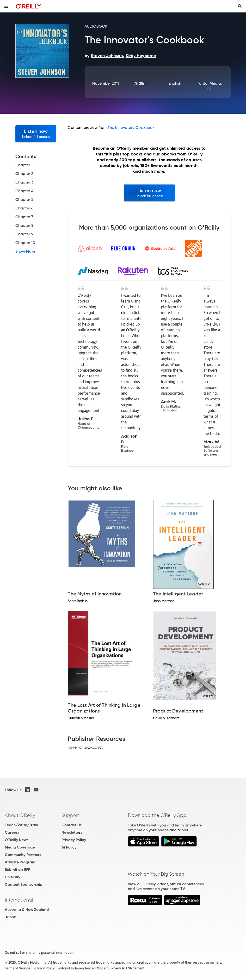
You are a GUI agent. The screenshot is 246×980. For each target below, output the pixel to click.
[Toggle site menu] (6, 6)
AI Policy (69, 847)
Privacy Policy (74, 840)
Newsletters (72, 832)
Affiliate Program (20, 862)
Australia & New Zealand (27, 910)
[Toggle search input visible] (240, 6)
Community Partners (23, 855)
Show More (25, 251)
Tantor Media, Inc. (209, 86)
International (19, 900)
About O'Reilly (20, 815)
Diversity (12, 877)
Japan (11, 917)
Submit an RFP (18, 870)
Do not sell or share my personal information (39, 953)
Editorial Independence (76, 968)
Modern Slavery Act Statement (121, 968)
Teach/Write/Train (21, 825)
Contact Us (71, 825)
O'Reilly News (17, 840)
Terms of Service (18, 968)
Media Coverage (20, 847)
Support (70, 815)
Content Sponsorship (24, 884)
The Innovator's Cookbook (131, 128)
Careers (12, 832)
